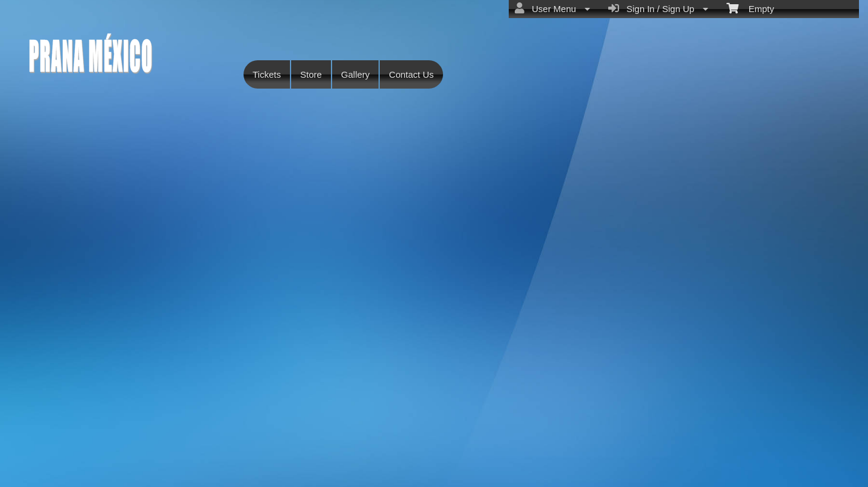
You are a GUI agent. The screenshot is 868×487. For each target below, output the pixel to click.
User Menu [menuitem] (552, 8)
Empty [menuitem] (750, 8)
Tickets (267, 74)
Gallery (356, 74)
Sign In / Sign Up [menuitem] (658, 8)
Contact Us (411, 74)
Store (311, 74)
